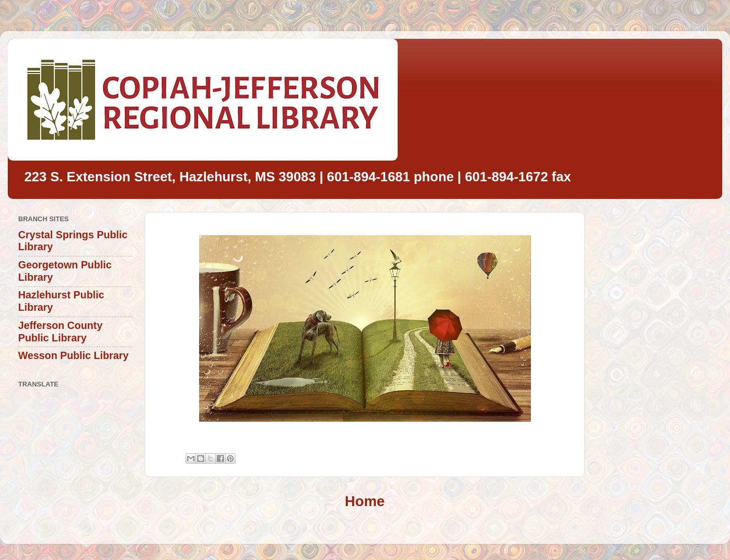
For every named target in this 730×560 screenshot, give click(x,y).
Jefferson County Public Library (60, 332)
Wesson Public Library (73, 355)
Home (365, 501)
